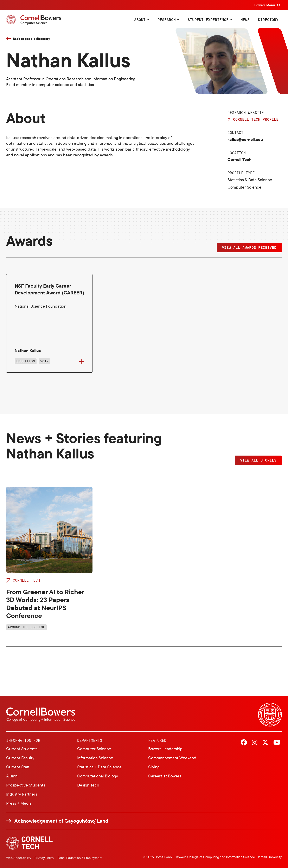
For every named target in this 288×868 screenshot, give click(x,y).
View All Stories (258, 460)
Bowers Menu (265, 5)
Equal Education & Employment (80, 858)
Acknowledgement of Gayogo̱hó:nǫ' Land (61, 821)
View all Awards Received (249, 247)
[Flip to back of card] (82, 362)
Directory (268, 20)
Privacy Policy (44, 858)
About (140, 20)
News (245, 20)
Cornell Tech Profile (256, 119)
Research (167, 20)
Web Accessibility (19, 858)
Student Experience (208, 20)
